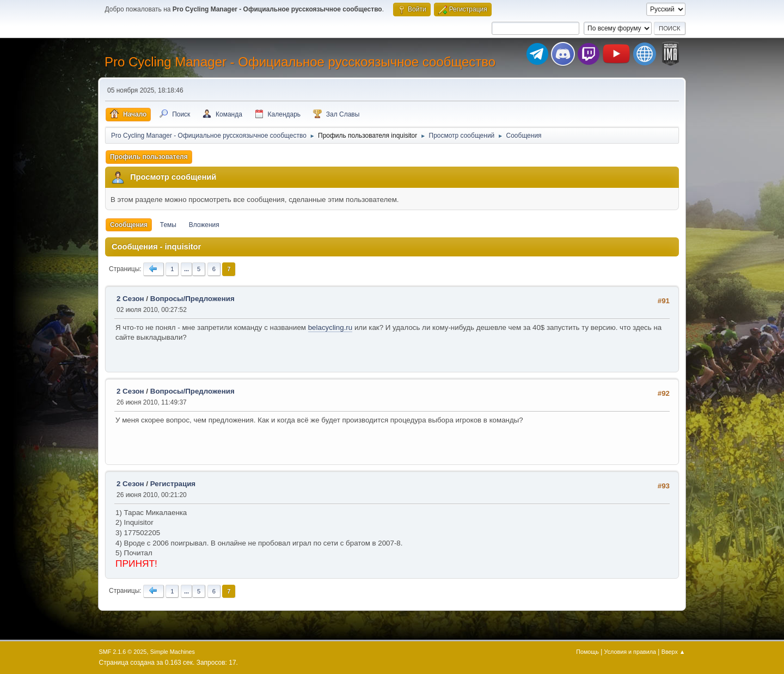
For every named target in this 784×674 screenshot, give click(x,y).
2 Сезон (130, 299)
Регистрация (173, 484)
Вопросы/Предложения (192, 299)
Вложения (204, 225)
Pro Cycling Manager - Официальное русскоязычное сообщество (300, 62)
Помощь (587, 652)
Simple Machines (173, 652)
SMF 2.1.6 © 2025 (123, 652)
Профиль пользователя (149, 157)
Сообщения (129, 225)
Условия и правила (630, 652)
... (186, 269)
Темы (168, 225)
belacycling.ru (330, 327)
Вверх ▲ (673, 652)
